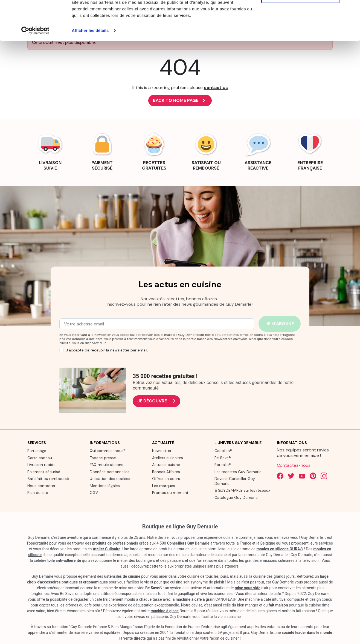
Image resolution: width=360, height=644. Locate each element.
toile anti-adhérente (64, 560)
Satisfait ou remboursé (48, 479)
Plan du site (38, 493)
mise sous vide (248, 588)
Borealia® (223, 465)
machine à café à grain (195, 599)
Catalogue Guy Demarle (236, 497)
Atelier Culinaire (107, 549)
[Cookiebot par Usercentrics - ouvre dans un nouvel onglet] (35, 68)
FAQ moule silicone (107, 465)
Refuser (300, 32)
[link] (50, 151)
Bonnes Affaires (166, 472)
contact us (216, 88)
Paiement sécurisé (44, 472)
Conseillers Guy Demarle (188, 543)
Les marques (164, 486)
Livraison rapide (41, 465)
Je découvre (156, 401)
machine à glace (165, 611)
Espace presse (103, 458)
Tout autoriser (300, 14)
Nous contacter (41, 486)
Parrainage (37, 451)
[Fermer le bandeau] (352, 8)
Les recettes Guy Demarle (238, 472)
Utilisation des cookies (110, 479)
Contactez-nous (294, 465)
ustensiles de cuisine (122, 576)
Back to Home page (180, 101)
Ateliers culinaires (168, 458)
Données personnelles (110, 472)
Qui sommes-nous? (108, 451)
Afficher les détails (90, 68)
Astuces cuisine (166, 465)
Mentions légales (105, 486)
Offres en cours (166, 479)
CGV (94, 493)
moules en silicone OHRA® (280, 549)
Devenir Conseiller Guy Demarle (235, 481)
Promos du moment (170, 493)
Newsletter (162, 451)
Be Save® (223, 458)
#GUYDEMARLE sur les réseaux (242, 490)
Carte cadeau (40, 458)
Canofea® (223, 451)
